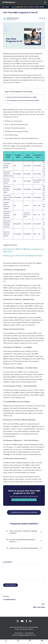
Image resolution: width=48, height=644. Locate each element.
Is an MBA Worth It (9, 600)
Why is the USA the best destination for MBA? (21, 97)
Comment (8, 562)
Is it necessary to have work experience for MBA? (22, 100)
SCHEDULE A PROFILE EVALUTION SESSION (24, 512)
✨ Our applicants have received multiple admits (29, 7)
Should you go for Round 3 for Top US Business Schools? (23, 256)
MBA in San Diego (39, 607)
